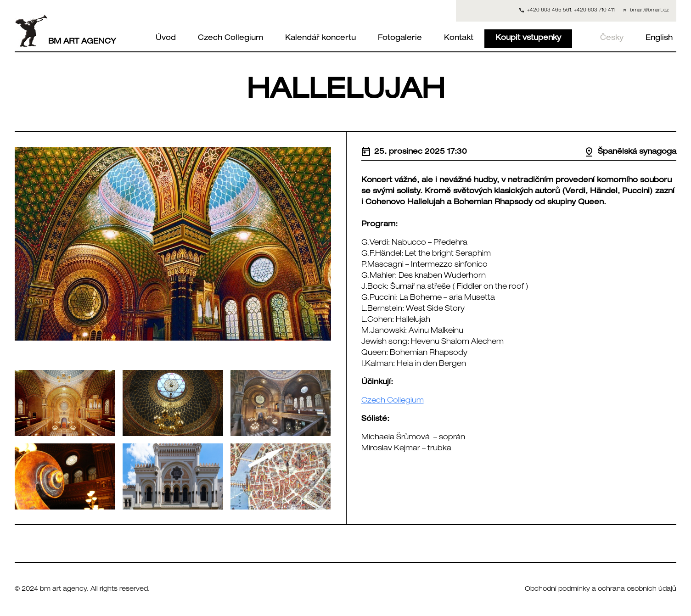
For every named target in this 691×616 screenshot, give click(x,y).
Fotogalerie (400, 39)
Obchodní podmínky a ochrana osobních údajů (601, 589)
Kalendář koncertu (320, 39)
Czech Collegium (230, 39)
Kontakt (459, 39)
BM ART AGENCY (65, 31)
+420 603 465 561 (549, 11)
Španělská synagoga (630, 152)
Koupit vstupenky (528, 39)
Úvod (166, 39)
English (659, 39)
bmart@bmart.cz (649, 11)
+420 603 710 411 (594, 11)
